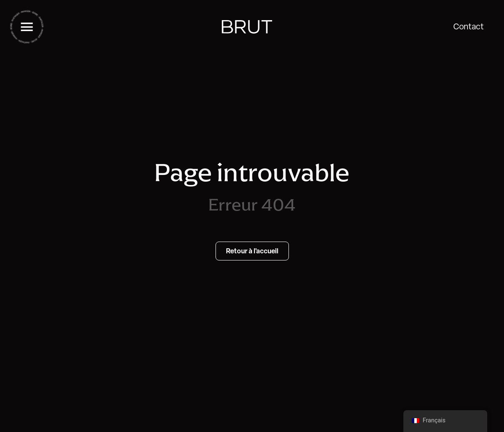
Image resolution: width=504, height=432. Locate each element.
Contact (469, 26)
